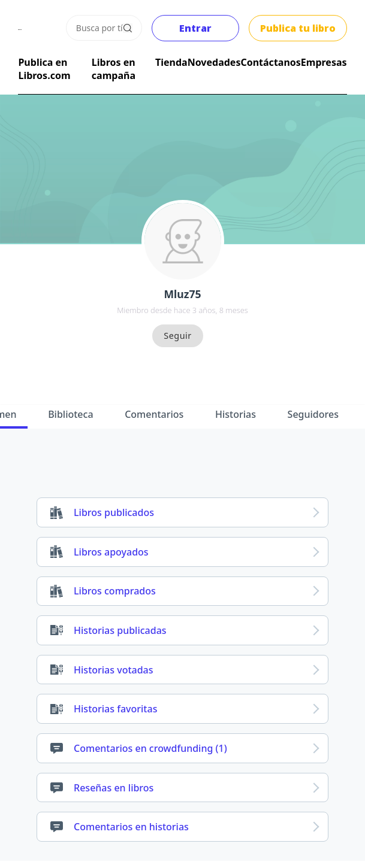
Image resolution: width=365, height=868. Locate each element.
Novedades (214, 62)
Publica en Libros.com (44, 69)
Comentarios (154, 414)
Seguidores (313, 414)
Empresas (324, 62)
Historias (236, 414)
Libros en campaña (114, 69)
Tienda (171, 62)
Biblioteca (70, 414)
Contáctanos (270, 62)
